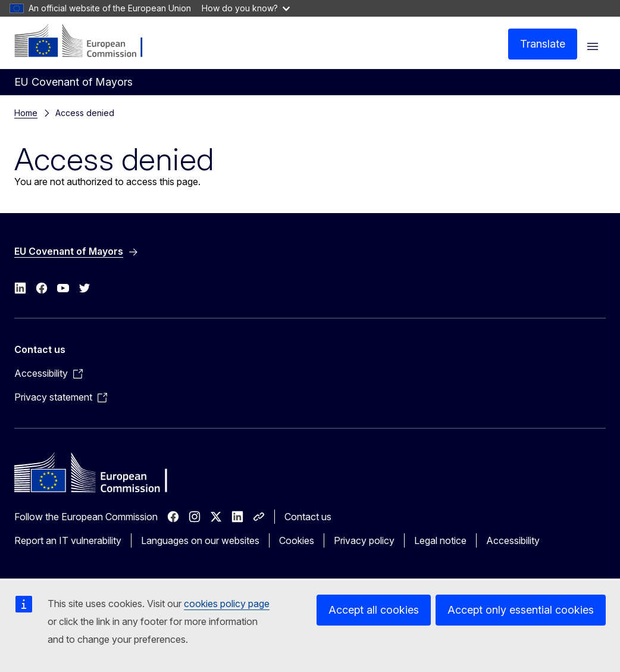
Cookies (297, 540)
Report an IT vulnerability (68, 540)
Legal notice (440, 540)
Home (26, 113)
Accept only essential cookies (521, 610)
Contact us (308, 517)
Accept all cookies (374, 610)
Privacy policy (364, 540)
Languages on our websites (200, 540)
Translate (543, 44)
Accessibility (513, 540)
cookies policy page (227, 604)
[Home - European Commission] (87, 42)
